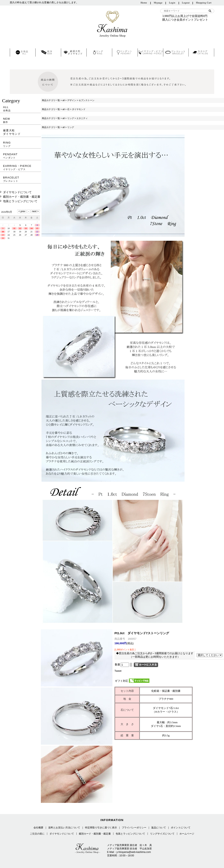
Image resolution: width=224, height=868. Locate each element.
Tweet (118, 671)
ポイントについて (181, 828)
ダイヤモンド (79, 109)
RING (20, 144)
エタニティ (82, 118)
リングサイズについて (162, 834)
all (63, 100)
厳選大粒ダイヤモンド (12, 132)
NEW (20, 120)
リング (71, 118)
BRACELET (20, 179)
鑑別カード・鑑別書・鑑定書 (22, 197)
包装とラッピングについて (20, 201)
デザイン (72, 100)
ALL (20, 109)
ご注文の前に (37, 834)
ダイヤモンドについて (17, 192)
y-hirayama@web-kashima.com (134, 852)
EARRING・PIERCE (20, 168)
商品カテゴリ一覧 (51, 100)
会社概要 (38, 828)
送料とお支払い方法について (64, 828)
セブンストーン (87, 100)
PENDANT (20, 156)
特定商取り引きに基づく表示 (101, 828)
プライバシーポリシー (134, 828)
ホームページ (187, 834)
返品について (159, 828)
